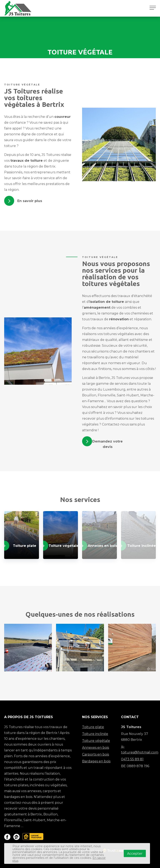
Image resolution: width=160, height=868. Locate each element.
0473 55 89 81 (132, 759)
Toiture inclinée (95, 734)
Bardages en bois (96, 761)
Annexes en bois (96, 748)
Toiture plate (93, 727)
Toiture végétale (96, 741)
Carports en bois (96, 754)
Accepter (135, 854)
